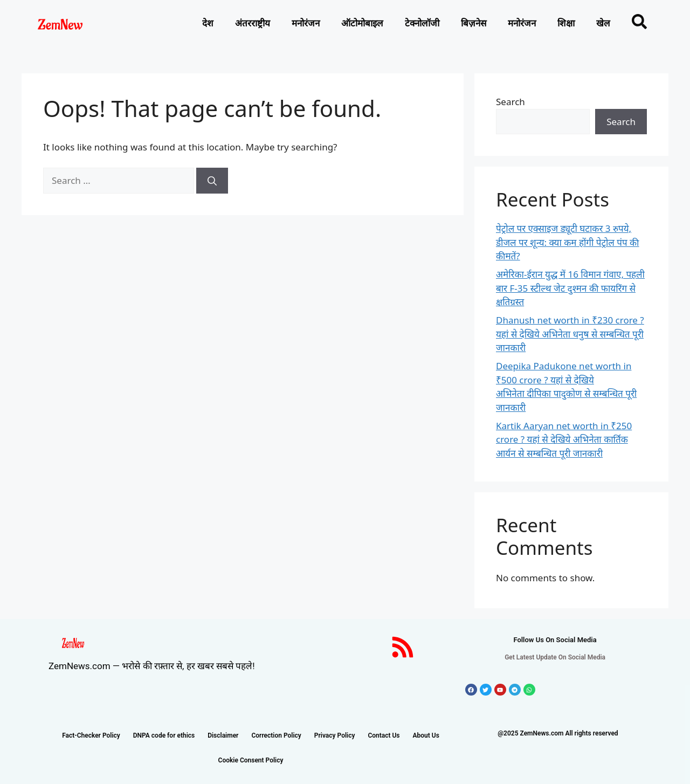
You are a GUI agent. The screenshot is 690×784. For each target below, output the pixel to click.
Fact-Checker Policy (91, 735)
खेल (603, 23)
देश (208, 23)
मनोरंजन (306, 23)
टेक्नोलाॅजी (422, 23)
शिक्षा (566, 23)
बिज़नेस (474, 23)
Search (510, 102)
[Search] (212, 181)
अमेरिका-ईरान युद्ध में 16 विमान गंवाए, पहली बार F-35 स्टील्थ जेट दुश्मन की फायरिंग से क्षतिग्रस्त (570, 288)
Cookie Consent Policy (251, 760)
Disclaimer (223, 735)
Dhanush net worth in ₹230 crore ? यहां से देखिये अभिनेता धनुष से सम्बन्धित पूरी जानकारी (570, 334)
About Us (426, 735)
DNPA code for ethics (164, 735)
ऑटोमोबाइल (362, 23)
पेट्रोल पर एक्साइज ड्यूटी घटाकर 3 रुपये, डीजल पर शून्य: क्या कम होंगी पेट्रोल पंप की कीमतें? (568, 242)
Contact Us (384, 735)
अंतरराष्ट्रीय (253, 23)
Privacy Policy (335, 735)
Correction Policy (276, 735)
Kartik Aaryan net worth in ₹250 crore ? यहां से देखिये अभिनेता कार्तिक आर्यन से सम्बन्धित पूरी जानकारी (564, 439)
